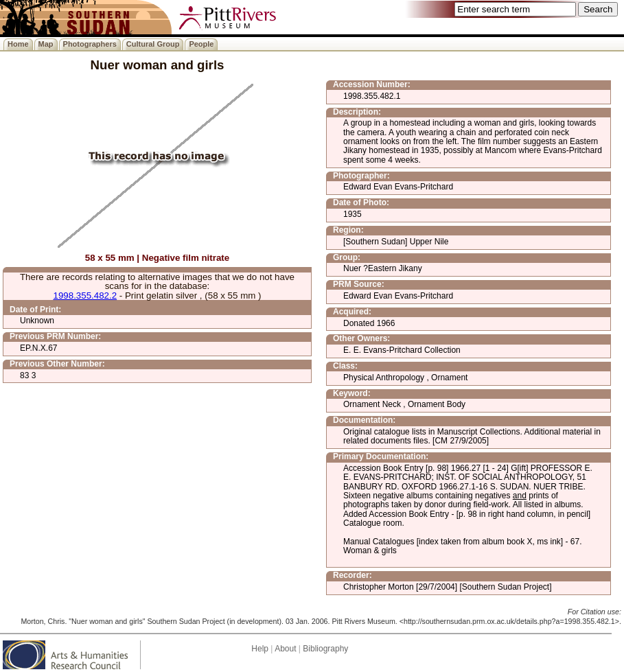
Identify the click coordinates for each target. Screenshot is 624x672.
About (285, 649)
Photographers (90, 44)
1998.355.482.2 (85, 296)
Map (46, 44)
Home (18, 44)
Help (260, 649)
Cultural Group (153, 44)
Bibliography (325, 649)
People (201, 44)
